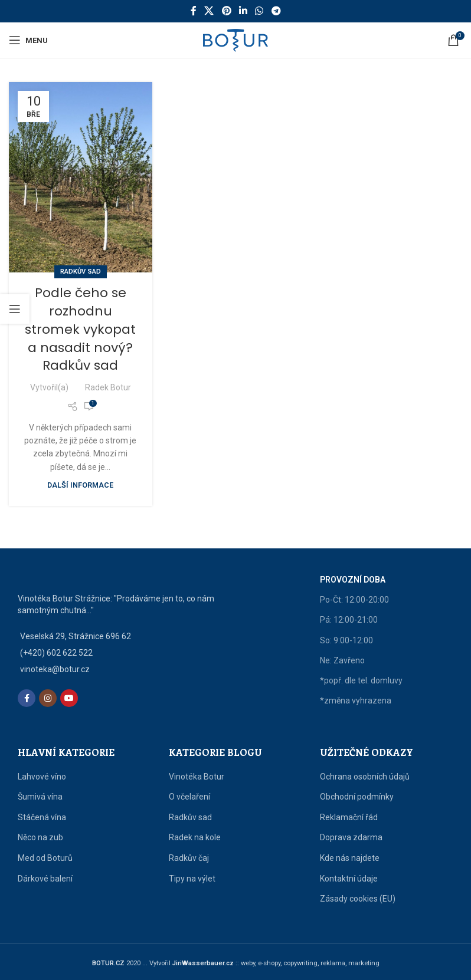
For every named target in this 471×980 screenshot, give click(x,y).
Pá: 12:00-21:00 (349, 620)
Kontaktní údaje (349, 879)
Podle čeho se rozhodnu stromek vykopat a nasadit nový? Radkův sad (80, 329)
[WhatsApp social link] (259, 11)
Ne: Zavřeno (342, 660)
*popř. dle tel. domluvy (361, 680)
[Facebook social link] (194, 11)
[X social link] (209, 11)
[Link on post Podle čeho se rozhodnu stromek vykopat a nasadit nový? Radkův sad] (81, 177)
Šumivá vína (40, 797)
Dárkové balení (45, 879)
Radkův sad (81, 272)
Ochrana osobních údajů (365, 777)
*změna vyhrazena (356, 701)
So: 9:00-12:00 (346, 640)
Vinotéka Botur (197, 777)
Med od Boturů (45, 858)
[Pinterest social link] (226, 11)
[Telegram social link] (276, 11)
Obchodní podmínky (357, 797)
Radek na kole (195, 837)
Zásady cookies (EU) (358, 899)
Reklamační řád (349, 817)
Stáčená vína (42, 817)
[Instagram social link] (48, 698)
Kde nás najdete (350, 858)
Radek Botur (108, 387)
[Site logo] (235, 40)
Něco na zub (40, 837)
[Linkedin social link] (243, 11)
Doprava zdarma (351, 837)
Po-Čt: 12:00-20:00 (354, 600)
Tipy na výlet (192, 879)
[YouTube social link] (69, 698)
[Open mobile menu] (28, 40)
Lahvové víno (42, 777)
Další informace (80, 485)
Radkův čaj (189, 858)
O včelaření (189, 797)
